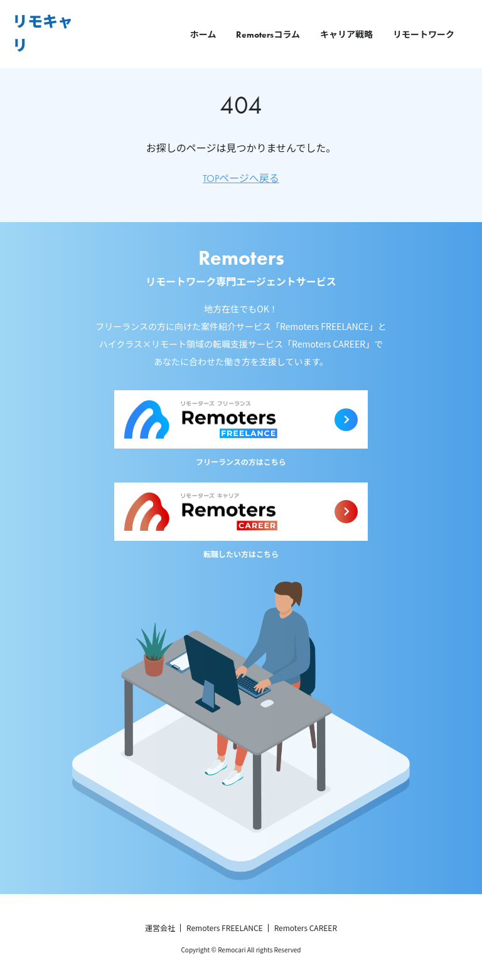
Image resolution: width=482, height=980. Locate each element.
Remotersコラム (268, 35)
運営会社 (160, 928)
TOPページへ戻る (241, 178)
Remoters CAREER (306, 928)
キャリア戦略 (346, 35)
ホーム (203, 35)
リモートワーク (424, 35)
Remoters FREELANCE (225, 928)
